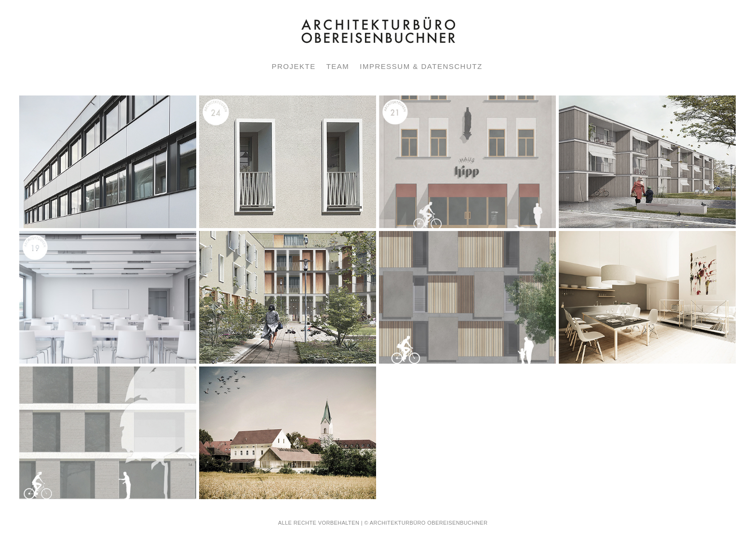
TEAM (338, 66)
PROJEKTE (293, 66)
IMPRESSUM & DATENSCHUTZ (421, 66)
